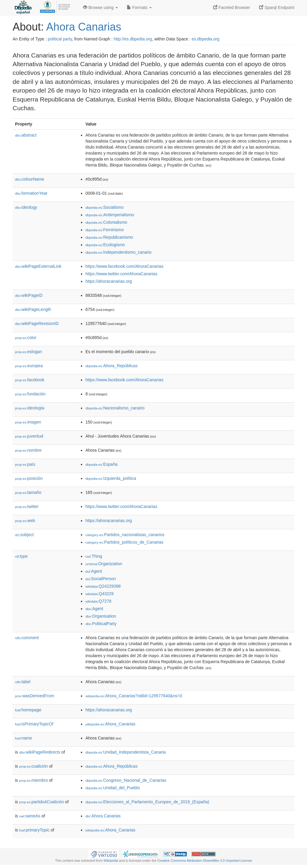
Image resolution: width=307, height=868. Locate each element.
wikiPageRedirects (40, 752)
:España (101, 464)
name (24, 738)
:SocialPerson (101, 579)
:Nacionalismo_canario (115, 408)
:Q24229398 (103, 586)
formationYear (31, 193)
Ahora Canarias (84, 27)
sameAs (30, 816)
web (25, 521)
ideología (30, 408)
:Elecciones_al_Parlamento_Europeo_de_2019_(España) (147, 802)
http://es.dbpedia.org (133, 39)
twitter (27, 506)
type (21, 556)
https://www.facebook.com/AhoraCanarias (124, 266)
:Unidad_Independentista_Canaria (126, 752)
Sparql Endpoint (277, 7)
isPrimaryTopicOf (34, 724)
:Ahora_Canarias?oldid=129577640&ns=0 (134, 696)
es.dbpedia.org (206, 39)
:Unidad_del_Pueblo (113, 788)
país (25, 464)
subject (24, 535)
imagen (28, 422)
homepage (28, 710)
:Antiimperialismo (110, 215)
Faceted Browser (232, 7)
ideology (26, 207)
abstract (26, 135)
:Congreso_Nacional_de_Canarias (126, 780)
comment (27, 638)
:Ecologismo (105, 245)
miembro (34, 780)
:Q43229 (100, 594)
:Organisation (101, 616)
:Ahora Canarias (103, 816)
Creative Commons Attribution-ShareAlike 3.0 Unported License (204, 861)
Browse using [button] (100, 7)
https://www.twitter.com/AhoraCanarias (121, 274)
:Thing (94, 556)
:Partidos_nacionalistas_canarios (125, 535)
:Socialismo (104, 207)
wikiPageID (29, 295)
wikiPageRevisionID (37, 323)
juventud (29, 436)
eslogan (28, 352)
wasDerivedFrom (35, 696)
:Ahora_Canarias (110, 724)
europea (29, 366)
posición (29, 478)
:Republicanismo (109, 237)
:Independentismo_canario (118, 252)
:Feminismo (105, 230)
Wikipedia (111, 861)
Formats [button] (139, 7)
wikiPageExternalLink (38, 266)
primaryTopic (34, 830)
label (23, 682)
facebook (30, 380)
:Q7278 (98, 601)
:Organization (104, 564)
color (26, 338)
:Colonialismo (106, 222)
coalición (34, 766)
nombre (28, 450)
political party (60, 39)
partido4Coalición (42, 802)
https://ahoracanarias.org (109, 281)
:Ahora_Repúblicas (112, 366)
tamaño (28, 492)
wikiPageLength (33, 309)
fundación (30, 394)
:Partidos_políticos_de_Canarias (124, 542)
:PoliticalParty (101, 624)
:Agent (94, 571)
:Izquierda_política (111, 478)
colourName (30, 179)
